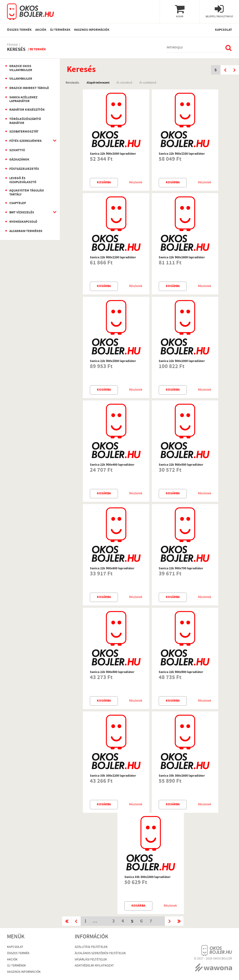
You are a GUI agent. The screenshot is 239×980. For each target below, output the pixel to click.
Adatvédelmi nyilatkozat (94, 966)
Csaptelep (18, 203)
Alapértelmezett (98, 83)
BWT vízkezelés (22, 213)
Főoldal (12, 45)
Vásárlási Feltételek (91, 960)
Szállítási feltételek (91, 947)
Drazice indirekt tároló (29, 88)
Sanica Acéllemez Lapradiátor (23, 100)
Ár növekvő (124, 83)
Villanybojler (21, 79)
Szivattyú (17, 150)
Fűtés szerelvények (26, 141)
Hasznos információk (92, 30)
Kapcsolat (223, 30)
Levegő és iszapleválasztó (23, 180)
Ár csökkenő (148, 83)
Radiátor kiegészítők (27, 110)
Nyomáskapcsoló (23, 222)
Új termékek (60, 30)
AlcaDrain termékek (26, 231)
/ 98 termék (37, 50)
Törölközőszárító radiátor (25, 121)
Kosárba (104, 183)
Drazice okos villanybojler (21, 68)
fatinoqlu (175, 48)
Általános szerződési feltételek (100, 954)
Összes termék (19, 30)
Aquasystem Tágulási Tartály (27, 193)
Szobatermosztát (24, 132)
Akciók (41, 30)
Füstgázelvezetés (24, 169)
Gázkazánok (19, 160)
